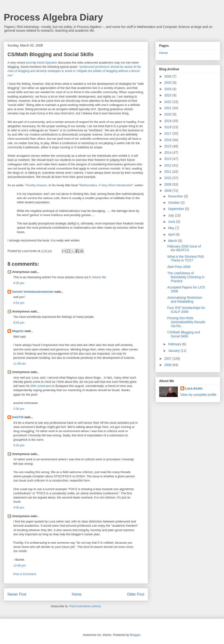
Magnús (18, 331)
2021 (168, 108)
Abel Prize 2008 (179, 267)
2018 (168, 127)
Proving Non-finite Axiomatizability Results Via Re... (186, 322)
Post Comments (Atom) (85, 606)
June (172, 222)
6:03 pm (19, 323)
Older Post (136, 594)
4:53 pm (19, 303)
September (176, 209)
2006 (168, 365)
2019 (168, 121)
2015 (168, 146)
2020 (168, 114)
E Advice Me (98, 277)
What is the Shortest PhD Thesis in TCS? (186, 259)
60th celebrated (41, 386)
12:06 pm (20, 565)
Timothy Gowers (36, 185)
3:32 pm (19, 445)
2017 (168, 133)
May (171, 228)
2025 (168, 83)
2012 (168, 165)
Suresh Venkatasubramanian (33, 292)
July (171, 215)
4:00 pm (19, 507)
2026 (168, 76)
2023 (168, 95)
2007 (168, 359)
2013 (168, 159)
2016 (168, 140)
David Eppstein (47, 63)
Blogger (135, 635)
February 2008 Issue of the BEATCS (184, 248)
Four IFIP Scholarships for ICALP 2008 (186, 310)
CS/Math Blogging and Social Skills (184, 334)
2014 (168, 153)
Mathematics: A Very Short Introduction (106, 185)
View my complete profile (198, 395)
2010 (168, 178)
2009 (168, 184)
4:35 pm (19, 283)
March (173, 241)
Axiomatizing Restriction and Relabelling (185, 300)
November (176, 196)
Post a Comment (25, 574)
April (172, 234)
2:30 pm (19, 409)
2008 (168, 191)
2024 (168, 89)
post (29, 63)
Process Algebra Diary (53, 17)
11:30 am (20, 364)
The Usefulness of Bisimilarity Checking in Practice (186, 277)
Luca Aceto (194, 388)
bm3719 (18, 417)
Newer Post (17, 594)
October (174, 203)
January (174, 351)
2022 (168, 102)
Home (77, 594)
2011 (168, 172)
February (175, 344)
